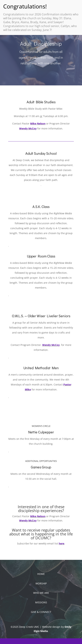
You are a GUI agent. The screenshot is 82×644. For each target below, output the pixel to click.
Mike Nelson (38, 124)
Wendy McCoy (28, 128)
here (62, 543)
